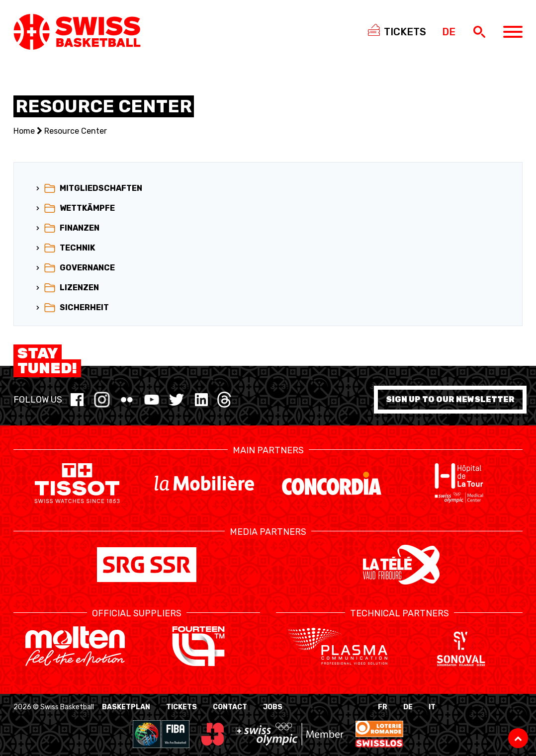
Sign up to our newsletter (450, 399)
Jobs (273, 707)
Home (24, 131)
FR (383, 707)
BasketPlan (126, 707)
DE (408, 707)
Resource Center (76, 131)
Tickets (181, 707)
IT (432, 707)
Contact (230, 707)
